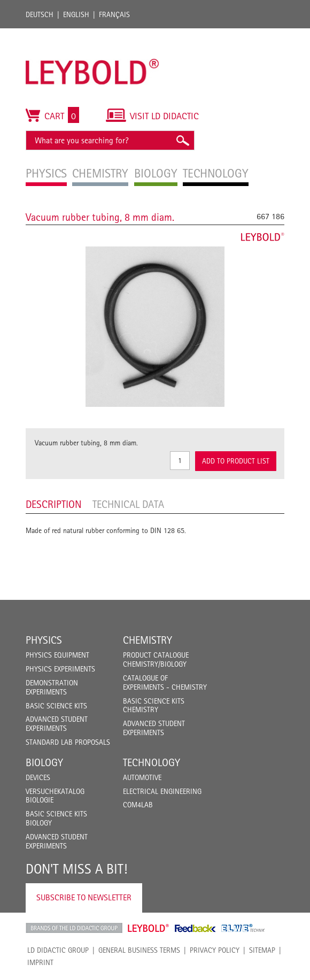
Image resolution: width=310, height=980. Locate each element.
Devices (38, 777)
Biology (44, 762)
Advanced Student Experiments (57, 724)
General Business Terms (139, 950)
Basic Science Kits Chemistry (154, 705)
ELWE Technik (243, 928)
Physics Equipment (57, 655)
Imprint (40, 962)
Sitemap (262, 950)
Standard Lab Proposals (68, 742)
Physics (44, 640)
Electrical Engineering (162, 791)
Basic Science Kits (56, 706)
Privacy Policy (215, 950)
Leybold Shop (149, 928)
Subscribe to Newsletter (84, 897)
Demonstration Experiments (52, 687)
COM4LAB (138, 805)
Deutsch (40, 14)
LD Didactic (74, 928)
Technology (152, 762)
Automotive (142, 777)
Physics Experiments (60, 669)
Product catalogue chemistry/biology (156, 659)
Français (114, 14)
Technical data (128, 504)
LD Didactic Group (58, 950)
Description (54, 504)
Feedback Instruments (195, 928)
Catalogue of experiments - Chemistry (165, 682)
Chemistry (148, 640)
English (76, 14)
